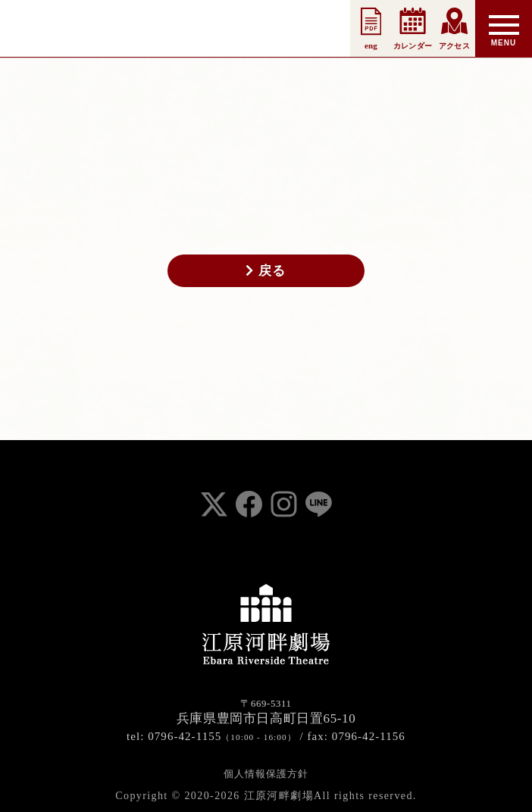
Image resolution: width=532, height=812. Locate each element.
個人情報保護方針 (266, 774)
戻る (266, 270)
